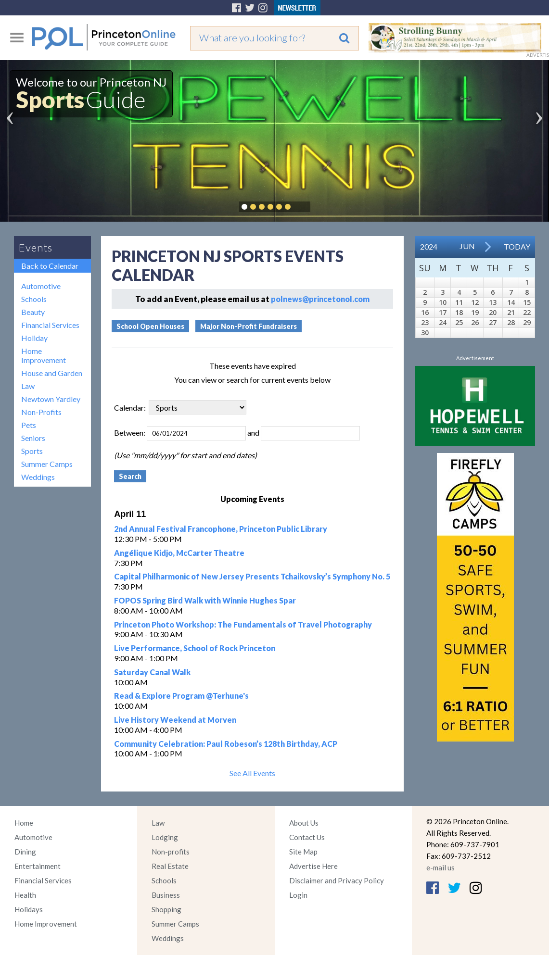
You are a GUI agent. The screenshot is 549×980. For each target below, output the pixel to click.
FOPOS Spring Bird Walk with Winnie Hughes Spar (205, 600)
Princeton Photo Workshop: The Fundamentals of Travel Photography (243, 624)
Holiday (34, 338)
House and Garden (52, 373)
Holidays (29, 909)
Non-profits (171, 852)
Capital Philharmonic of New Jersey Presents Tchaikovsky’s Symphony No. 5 (252, 576)
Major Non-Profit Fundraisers (249, 326)
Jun (467, 246)
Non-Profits (41, 412)
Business (166, 895)
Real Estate (170, 866)
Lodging (165, 837)
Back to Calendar (50, 266)
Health (25, 895)
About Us (304, 823)
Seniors (33, 438)
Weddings (38, 477)
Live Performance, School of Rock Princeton (195, 648)
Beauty (33, 312)
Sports (32, 451)
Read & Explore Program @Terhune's (181, 696)
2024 (429, 246)
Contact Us (307, 837)
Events (36, 247)
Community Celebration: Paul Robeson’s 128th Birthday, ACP (226, 744)
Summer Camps (47, 464)
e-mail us (440, 867)
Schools (34, 299)
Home (24, 823)
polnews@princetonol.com (320, 299)
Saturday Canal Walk (152, 672)
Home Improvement (44, 355)
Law (28, 386)
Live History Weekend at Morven (175, 720)
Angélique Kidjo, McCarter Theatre (179, 553)
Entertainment (38, 866)
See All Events (252, 773)
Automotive (41, 286)
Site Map (303, 852)
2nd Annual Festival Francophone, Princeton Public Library (221, 529)
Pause (302, 207)
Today (517, 246)
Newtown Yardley (51, 399)
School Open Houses (150, 326)
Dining (25, 852)
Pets (29, 425)
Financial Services (50, 325)
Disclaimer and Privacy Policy (337, 880)
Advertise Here (313, 866)
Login (298, 895)
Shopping (166, 909)
